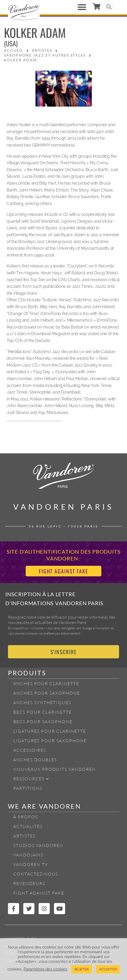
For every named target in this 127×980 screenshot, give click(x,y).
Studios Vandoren (38, 845)
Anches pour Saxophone (47, 693)
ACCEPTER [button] (108, 969)
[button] (82, 7)
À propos (26, 817)
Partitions (28, 788)
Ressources (31, 779)
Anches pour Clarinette (46, 683)
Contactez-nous (36, 874)
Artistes (24, 836)
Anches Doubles (35, 760)
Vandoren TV (31, 864)
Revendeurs (29, 883)
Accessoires (30, 750)
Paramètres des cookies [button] (45, 969)
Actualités (28, 826)
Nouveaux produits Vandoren (55, 769)
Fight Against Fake (39, 893)
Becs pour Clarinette (42, 712)
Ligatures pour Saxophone (50, 741)
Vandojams (28, 855)
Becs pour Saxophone (43, 722)
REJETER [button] (81, 969)
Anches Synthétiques (42, 703)
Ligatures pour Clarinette (50, 731)
